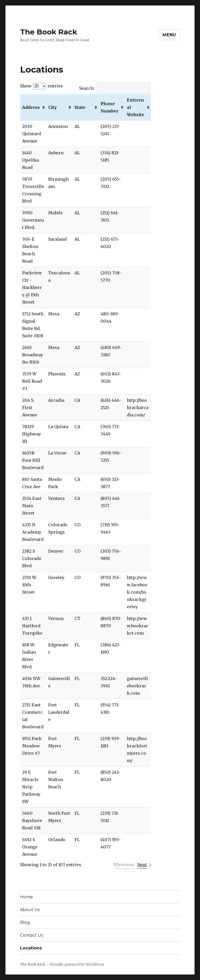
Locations (31, 948)
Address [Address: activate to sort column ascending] (31, 107)
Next (142, 865)
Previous (125, 865)
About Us (30, 910)
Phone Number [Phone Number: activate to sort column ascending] (110, 107)
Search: (115, 88)
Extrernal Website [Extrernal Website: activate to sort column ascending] (136, 107)
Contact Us (32, 935)
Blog (25, 922)
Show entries (41, 86)
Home (26, 897)
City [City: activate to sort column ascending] (52, 107)
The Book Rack (49, 32)
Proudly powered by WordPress (77, 964)
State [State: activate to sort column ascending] (80, 107)
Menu (169, 35)
